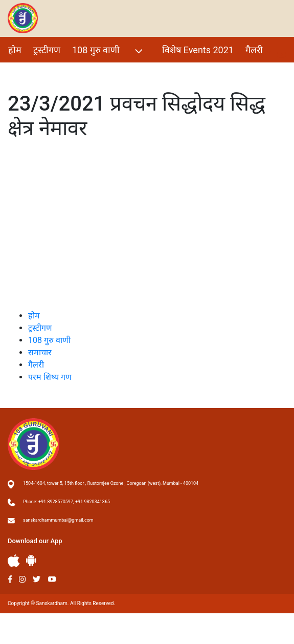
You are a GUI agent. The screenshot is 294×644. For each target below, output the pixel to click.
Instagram (22, 579)
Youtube (52, 579)
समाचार (40, 352)
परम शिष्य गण (32, 72)
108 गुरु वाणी (109, 51)
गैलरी (254, 50)
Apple (14, 561)
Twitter (37, 579)
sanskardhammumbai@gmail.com (58, 520)
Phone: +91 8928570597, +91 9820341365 (66, 502)
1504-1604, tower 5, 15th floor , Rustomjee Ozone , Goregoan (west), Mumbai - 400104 (111, 483)
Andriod (31, 560)
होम (15, 50)
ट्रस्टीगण (47, 50)
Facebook (10, 579)
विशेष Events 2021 (198, 50)
